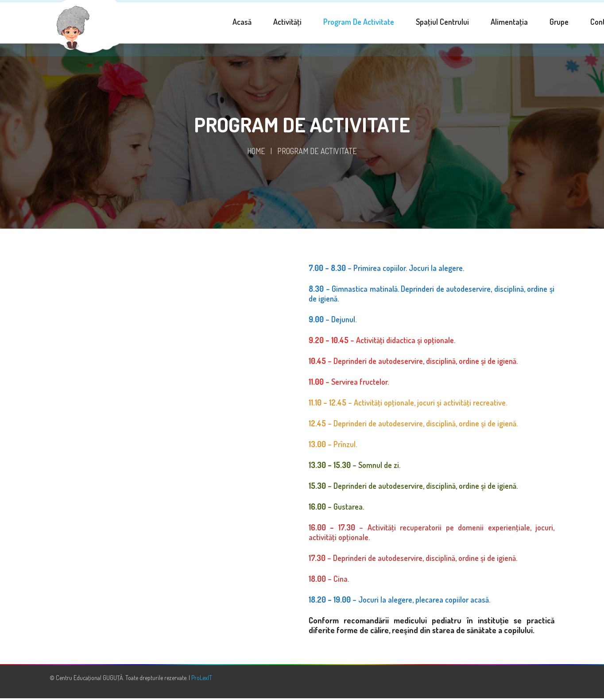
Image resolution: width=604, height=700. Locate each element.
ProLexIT (202, 679)
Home (256, 153)
